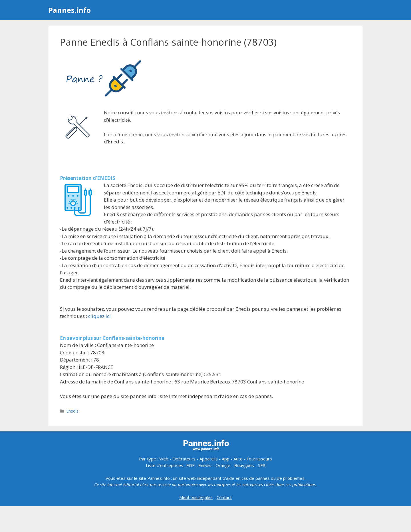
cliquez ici (99, 316)
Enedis (72, 411)
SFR (262, 465)
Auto (238, 459)
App (226, 459)
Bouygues (244, 465)
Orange (223, 465)
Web (164, 459)
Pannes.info (70, 10)
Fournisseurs (259, 459)
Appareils (209, 459)
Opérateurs (184, 459)
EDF (190, 465)
